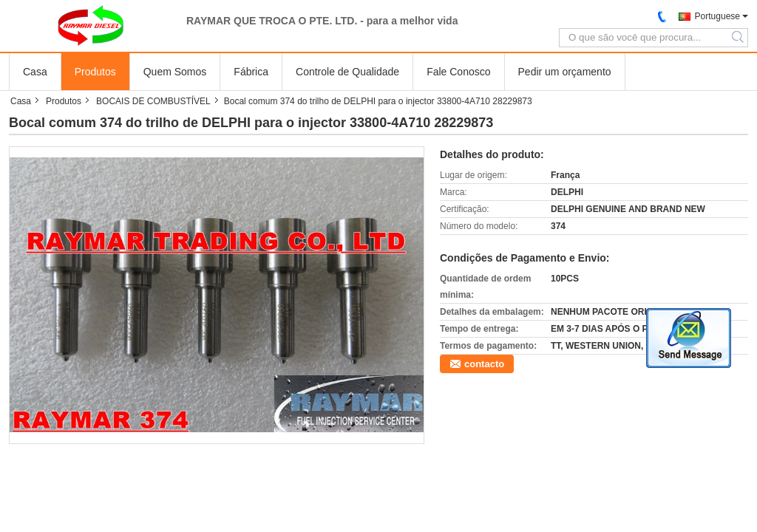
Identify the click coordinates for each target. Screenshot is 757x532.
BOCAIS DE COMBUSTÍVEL (153, 101)
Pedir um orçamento (565, 72)
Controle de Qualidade (347, 72)
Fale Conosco (458, 72)
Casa (35, 72)
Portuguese (717, 16)
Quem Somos (175, 72)
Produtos (95, 72)
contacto (484, 364)
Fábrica (251, 72)
